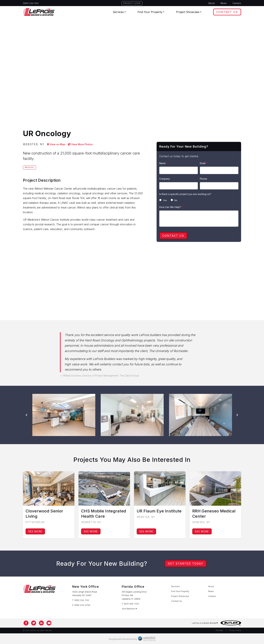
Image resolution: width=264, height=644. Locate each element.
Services (118, 12)
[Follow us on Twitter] (34, 623)
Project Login (132, 3)
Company (165, 179)
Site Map (219, 630)
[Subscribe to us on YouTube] (49, 623)
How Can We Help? (171, 207)
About (211, 3)
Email (204, 163)
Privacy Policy (235, 630)
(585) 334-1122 (31, 3)
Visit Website (129, 609)
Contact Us (227, 12)
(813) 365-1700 (131, 604)
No (174, 200)
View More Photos (80, 144)
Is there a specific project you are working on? (185, 194)
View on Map (56, 144)
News (224, 3)
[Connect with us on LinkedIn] (41, 623)
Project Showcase (188, 12)
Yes (163, 200)
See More (35, 531)
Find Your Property (150, 12)
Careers (237, 3)
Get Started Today (186, 564)
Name (163, 163)
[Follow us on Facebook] (26, 623)
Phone (203, 179)
